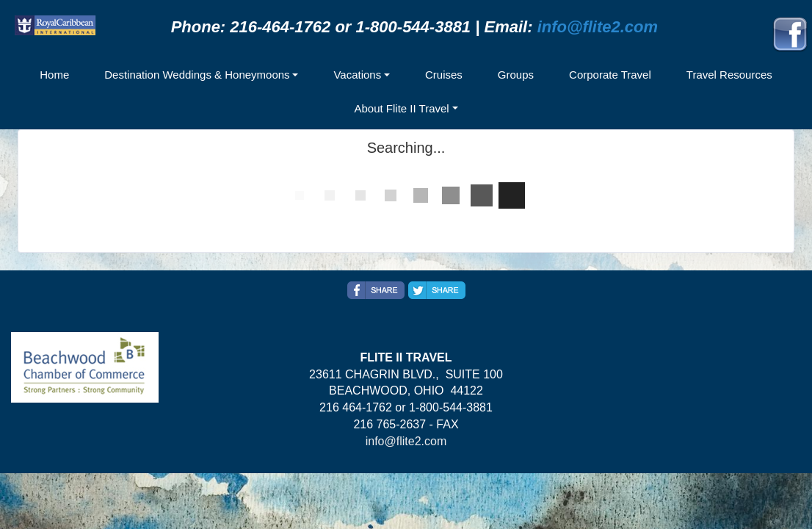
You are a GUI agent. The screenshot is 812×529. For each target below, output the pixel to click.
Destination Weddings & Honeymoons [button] (197, 75)
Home (54, 75)
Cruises (444, 75)
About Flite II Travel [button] (401, 108)
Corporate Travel (610, 75)
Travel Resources (729, 75)
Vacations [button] (357, 75)
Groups (516, 75)
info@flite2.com (598, 27)
